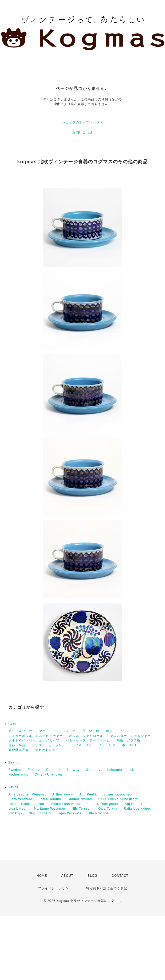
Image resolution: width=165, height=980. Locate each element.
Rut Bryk (15, 813)
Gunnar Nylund (80, 799)
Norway (73, 770)
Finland (34, 770)
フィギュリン (82, 745)
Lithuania (114, 770)
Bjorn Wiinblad (20, 799)
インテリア (107, 745)
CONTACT (120, 876)
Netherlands (18, 775)
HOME (42, 876)
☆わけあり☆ (45, 750)
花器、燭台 (17, 745)
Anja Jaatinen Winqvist (27, 794)
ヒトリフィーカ (64, 731)
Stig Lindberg (40, 813)
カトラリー (57, 745)
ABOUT (67, 876)
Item (12, 724)
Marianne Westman (49, 809)
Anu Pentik (88, 794)
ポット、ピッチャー (121, 731)
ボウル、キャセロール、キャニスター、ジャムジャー (110, 736)
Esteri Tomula (50, 799)
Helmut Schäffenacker (26, 804)
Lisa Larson (18, 809)
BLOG (93, 876)
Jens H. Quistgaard (103, 804)
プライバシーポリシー (55, 888)
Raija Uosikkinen (137, 809)
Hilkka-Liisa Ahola (66, 804)
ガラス (37, 745)
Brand (14, 762)
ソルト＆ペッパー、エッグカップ (34, 740)
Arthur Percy (63, 794)
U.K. (132, 770)
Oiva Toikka (108, 809)
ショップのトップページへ (82, 122)
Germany (93, 770)
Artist (13, 787)
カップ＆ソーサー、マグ (27, 731)
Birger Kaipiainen (118, 794)
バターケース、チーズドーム (88, 740)
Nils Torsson (82, 809)
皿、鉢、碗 (91, 731)
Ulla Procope (98, 813)
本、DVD (129, 745)
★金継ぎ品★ (19, 750)
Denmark (53, 770)
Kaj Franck (133, 804)
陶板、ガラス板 (128, 740)
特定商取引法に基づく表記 (107, 888)
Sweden (15, 770)
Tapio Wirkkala (69, 813)
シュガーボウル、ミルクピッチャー (36, 736)
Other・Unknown (48, 775)
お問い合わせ (82, 132)
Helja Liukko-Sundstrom (118, 799)
